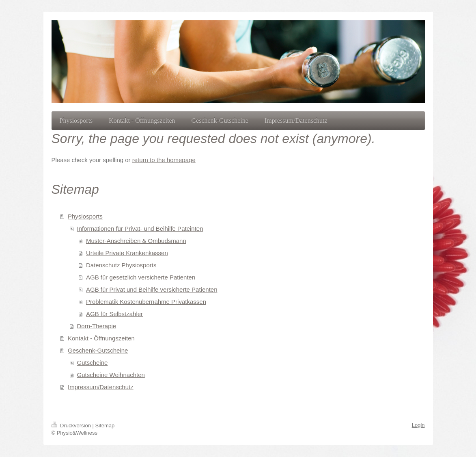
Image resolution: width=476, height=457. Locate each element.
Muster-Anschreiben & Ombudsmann (136, 241)
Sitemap (105, 426)
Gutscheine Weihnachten (111, 375)
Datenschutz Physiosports (121, 265)
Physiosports (85, 216)
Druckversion (72, 426)
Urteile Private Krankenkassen (127, 253)
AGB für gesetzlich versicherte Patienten (141, 277)
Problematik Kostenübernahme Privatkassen (146, 302)
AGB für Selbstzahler (114, 314)
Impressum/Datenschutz (101, 387)
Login (418, 425)
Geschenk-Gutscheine (98, 350)
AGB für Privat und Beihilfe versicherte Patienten (152, 289)
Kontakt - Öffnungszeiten (101, 338)
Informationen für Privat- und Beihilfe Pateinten (140, 228)
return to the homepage (164, 160)
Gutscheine (93, 363)
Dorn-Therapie (97, 326)
